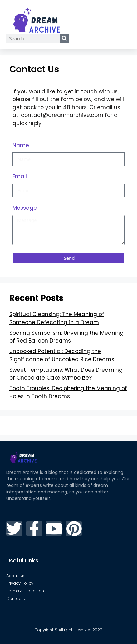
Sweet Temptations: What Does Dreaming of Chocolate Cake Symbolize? (66, 374)
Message (25, 208)
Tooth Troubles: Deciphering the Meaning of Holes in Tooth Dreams (68, 392)
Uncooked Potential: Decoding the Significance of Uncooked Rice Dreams (62, 355)
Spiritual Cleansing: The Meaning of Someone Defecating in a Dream (57, 318)
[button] (129, 20)
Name (21, 145)
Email (20, 176)
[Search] (64, 38)
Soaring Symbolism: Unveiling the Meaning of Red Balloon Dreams (66, 337)
